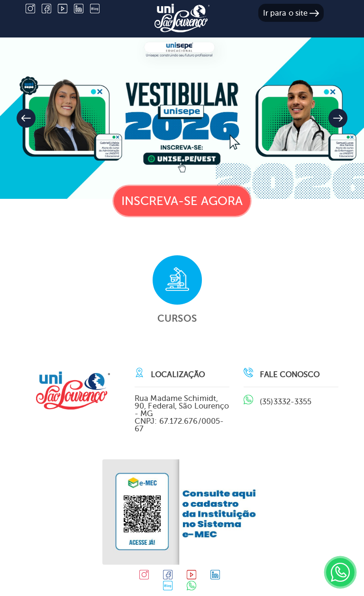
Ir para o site (291, 13)
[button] (338, 118)
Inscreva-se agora (182, 201)
